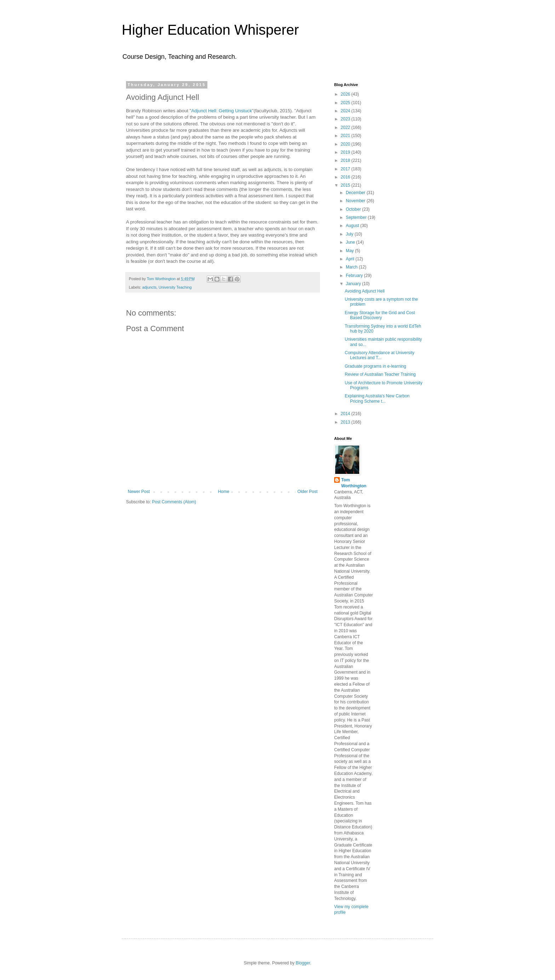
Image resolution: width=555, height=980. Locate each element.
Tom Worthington (354, 483)
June (351, 242)
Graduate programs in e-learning (375, 366)
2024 (346, 111)
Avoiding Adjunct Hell (365, 291)
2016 (346, 177)
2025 (346, 103)
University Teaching (175, 287)
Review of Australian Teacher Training (380, 374)
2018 (346, 160)
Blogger (303, 963)
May (350, 251)
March (352, 267)
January (354, 284)
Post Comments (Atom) (174, 502)
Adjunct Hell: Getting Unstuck (222, 111)
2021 (346, 136)
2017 (346, 169)
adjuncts (149, 287)
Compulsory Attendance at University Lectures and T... (380, 355)
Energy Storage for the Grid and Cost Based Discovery (380, 315)
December (356, 193)
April (351, 259)
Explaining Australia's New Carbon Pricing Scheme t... (377, 398)
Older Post (307, 492)
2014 (346, 414)
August (353, 226)
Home (224, 492)
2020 (346, 144)
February (355, 276)
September (357, 217)
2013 (346, 422)
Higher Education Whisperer (210, 30)
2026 (346, 94)
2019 (346, 152)
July (350, 234)
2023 (346, 119)
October (354, 209)
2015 (346, 185)
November (356, 201)
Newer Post (139, 492)
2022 (346, 128)
